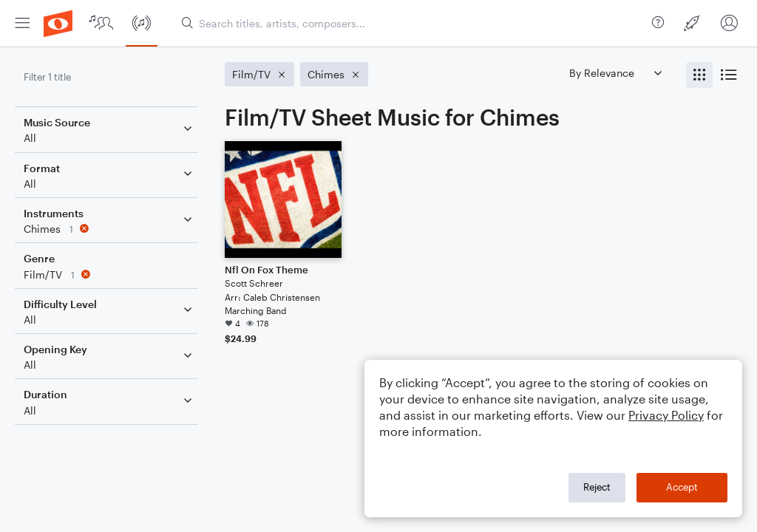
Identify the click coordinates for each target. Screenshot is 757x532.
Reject (597, 487)
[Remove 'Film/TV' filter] (109, 274)
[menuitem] (22, 23)
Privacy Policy (666, 415)
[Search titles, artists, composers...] (411, 23)
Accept (682, 487)
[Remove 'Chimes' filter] (109, 229)
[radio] (699, 75)
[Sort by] (615, 73)
